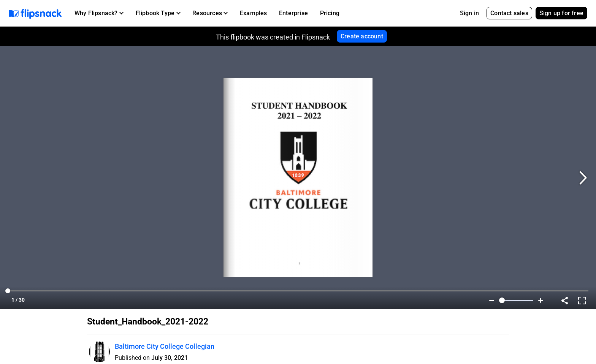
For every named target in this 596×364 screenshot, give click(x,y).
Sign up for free (561, 13)
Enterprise (293, 13)
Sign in (469, 13)
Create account (362, 36)
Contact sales (509, 13)
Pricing (330, 13)
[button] (99, 13)
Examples (254, 13)
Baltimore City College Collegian (165, 346)
